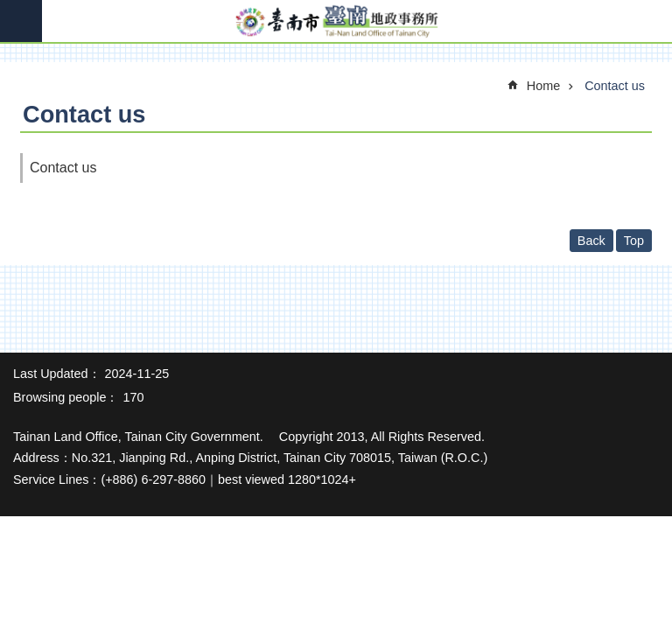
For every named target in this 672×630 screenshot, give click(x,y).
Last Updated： (57, 374)
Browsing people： (66, 397)
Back (591, 241)
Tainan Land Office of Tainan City (336, 22)
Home (543, 86)
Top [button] (634, 241)
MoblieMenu (21, 21)
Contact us (615, 86)
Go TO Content (9, 9)
